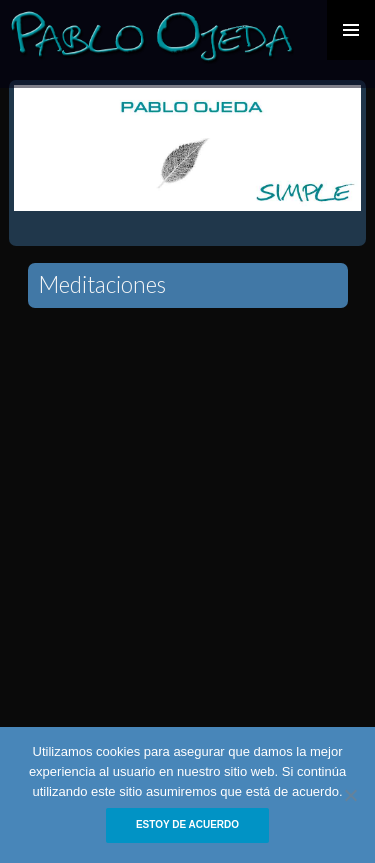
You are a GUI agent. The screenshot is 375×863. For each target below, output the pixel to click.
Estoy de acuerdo (187, 824)
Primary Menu (351, 30)
